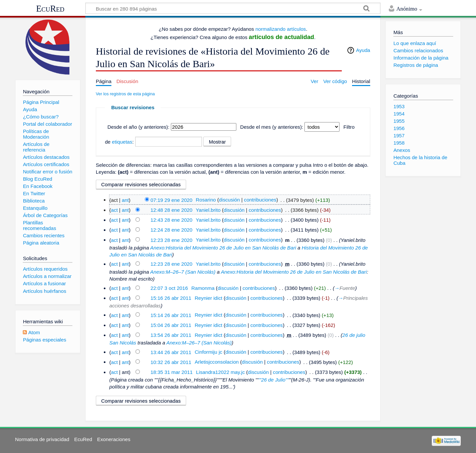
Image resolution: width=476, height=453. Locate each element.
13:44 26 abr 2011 (171, 352)
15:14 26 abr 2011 (171, 315)
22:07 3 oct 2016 (169, 288)
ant (125, 200)
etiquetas (122, 142)
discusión (229, 200)
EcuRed (50, 9)
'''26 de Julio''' (273, 380)
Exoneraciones (114, 439)
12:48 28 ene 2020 (171, 210)
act (114, 210)
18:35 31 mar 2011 (172, 372)
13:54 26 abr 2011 (171, 335)
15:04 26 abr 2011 (171, 325)
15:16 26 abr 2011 (171, 298)
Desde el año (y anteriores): (138, 127)
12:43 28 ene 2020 (171, 220)
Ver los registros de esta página (125, 94)
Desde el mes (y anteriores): (272, 127)
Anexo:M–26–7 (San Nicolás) (183, 272)
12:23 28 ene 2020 (171, 240)
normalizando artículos (281, 29)
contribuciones (260, 200)
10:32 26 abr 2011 (171, 362)
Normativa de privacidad (42, 439)
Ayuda (363, 50)
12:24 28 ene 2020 (171, 230)
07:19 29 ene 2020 (171, 200)
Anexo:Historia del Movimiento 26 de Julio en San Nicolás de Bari (223, 248)
